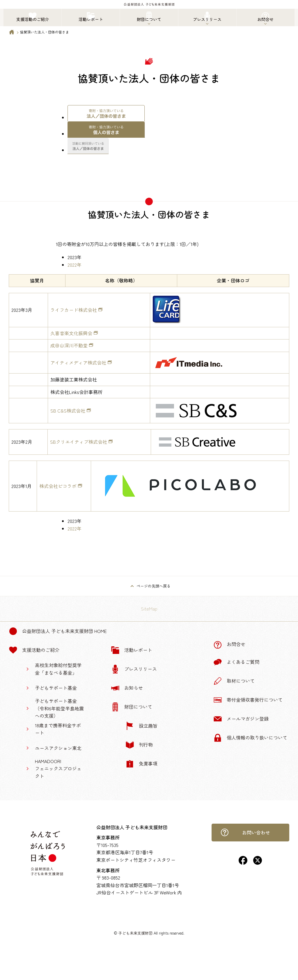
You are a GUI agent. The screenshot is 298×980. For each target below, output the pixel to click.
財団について (132, 707)
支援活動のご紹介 (34, 650)
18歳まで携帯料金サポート (58, 729)
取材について (234, 681)
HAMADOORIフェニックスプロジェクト (58, 768)
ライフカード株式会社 (74, 310)
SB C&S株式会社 (68, 411)
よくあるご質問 (236, 662)
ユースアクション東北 (58, 748)
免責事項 (141, 764)
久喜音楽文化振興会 (71, 333)
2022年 (74, 265)
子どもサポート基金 (56, 688)
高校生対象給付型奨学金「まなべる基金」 (58, 669)
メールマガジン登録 (241, 719)
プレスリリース (134, 669)
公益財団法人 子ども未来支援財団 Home (58, 631)
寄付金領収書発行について (248, 700)
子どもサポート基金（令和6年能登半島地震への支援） (59, 708)
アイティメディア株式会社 (78, 362)
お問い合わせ (245, 832)
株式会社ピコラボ (58, 486)
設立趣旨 (141, 726)
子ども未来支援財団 (135, 933)
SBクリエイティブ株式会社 (79, 442)
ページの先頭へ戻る (154, 586)
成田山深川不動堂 (69, 345)
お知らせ (127, 688)
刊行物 (139, 745)
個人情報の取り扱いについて (250, 738)
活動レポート (132, 650)
